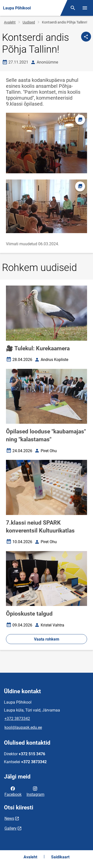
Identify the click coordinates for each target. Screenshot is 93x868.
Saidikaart (60, 857)
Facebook (13, 791)
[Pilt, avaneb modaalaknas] (46, 206)
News (9, 818)
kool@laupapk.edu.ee (23, 727)
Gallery (11, 828)
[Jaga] (86, 37)
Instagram (35, 791)
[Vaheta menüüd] (85, 8)
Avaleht (10, 22)
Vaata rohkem (47, 639)
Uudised (29, 22)
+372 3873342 (17, 719)
